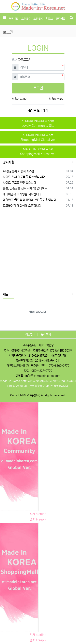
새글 (6, 294)
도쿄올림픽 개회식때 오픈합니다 (22, 206)
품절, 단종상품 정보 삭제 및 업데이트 (25, 188)
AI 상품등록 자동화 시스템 (19, 171)
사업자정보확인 (59, 356)
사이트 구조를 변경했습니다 (19, 183)
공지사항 (9, 162)
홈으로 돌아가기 (38, 110)
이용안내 (30, 334)
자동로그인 (25, 60)
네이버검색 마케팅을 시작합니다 (22, 194)
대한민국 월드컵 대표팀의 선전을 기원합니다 (29, 200)
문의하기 (46, 334)
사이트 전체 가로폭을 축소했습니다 (24, 177)
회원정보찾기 (57, 99)
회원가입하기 (20, 99)
